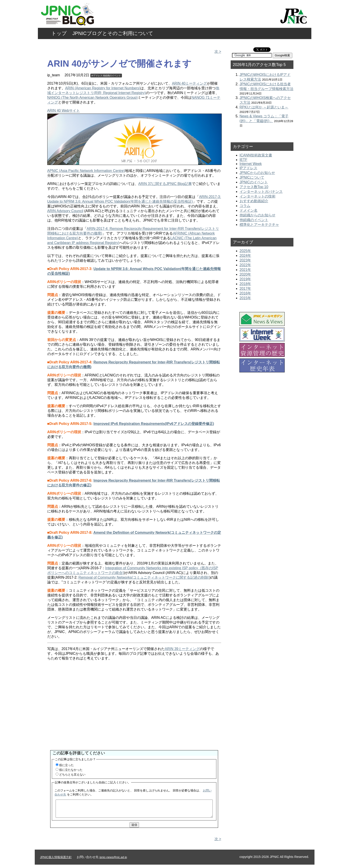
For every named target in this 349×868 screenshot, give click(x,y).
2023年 (245, 260)
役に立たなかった (71, 770)
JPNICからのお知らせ (257, 173)
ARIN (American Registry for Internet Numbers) (103, 88)
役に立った (66, 765)
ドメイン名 (249, 210)
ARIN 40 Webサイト (64, 111)
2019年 (245, 279)
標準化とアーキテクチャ (259, 225)
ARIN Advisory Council (65, 211)
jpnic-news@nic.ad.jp (113, 860)
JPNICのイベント (254, 182)
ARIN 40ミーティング (189, 83)
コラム (245, 206)
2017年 (245, 289)
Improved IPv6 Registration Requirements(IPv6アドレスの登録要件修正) (154, 424)
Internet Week (251, 164)
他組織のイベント (112, 76)
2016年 (245, 293)
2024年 (245, 256)
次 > (218, 52)
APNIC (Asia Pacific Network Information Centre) (86, 171)
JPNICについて (252, 177)
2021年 (245, 270)
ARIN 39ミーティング (182, 649)
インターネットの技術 (258, 196)
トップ (59, 33)
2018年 (245, 284)
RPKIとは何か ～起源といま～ (264, 107)
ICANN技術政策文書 (256, 155)
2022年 (245, 265)
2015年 (245, 298)
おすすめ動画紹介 (254, 201)
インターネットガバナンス (261, 192)
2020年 (245, 274)
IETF (244, 160)
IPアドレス (97, 76)
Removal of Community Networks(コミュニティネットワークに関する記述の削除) (144, 577)
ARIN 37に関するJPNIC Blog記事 (165, 184)
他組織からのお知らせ (258, 215)
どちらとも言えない (72, 775)
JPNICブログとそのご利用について (113, 33)
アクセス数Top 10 (254, 187)
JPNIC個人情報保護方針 (56, 860)
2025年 (245, 251)
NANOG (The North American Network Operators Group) (93, 98)
